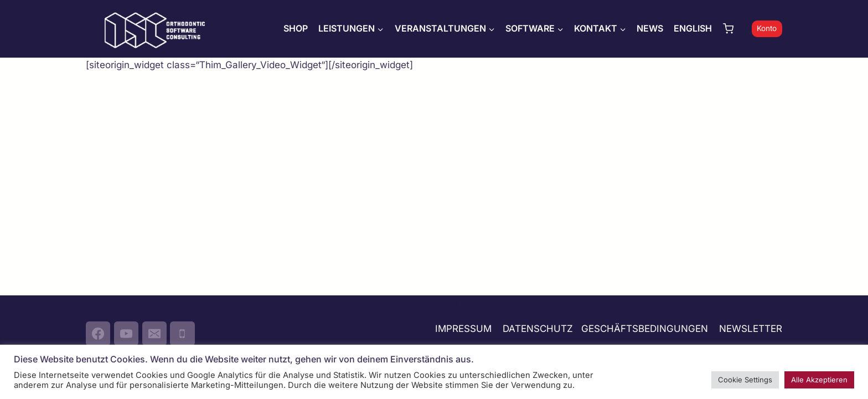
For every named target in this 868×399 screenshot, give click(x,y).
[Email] (154, 334)
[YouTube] (126, 334)
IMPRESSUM (463, 329)
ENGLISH (693, 28)
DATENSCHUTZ (538, 329)
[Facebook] (98, 334)
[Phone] (182, 334)
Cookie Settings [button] (745, 380)
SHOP (296, 28)
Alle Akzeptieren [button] (819, 380)
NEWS (650, 28)
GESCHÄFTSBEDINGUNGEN (646, 329)
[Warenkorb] (735, 29)
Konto (767, 28)
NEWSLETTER (751, 329)
